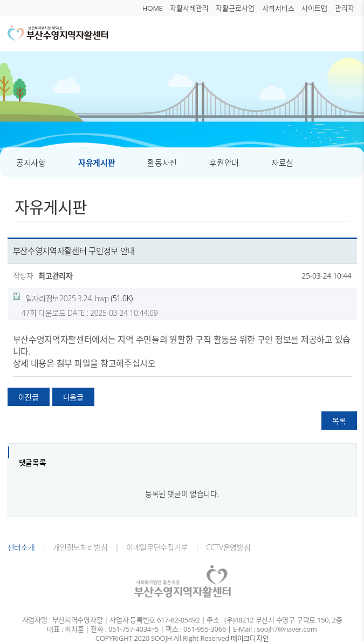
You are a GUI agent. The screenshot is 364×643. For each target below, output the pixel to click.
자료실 (282, 163)
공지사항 (31, 163)
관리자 (345, 8)
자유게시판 (97, 163)
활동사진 (162, 163)
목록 (339, 421)
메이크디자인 (250, 638)
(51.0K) (73, 298)
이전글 (29, 397)
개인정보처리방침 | (83, 547)
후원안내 (224, 163)
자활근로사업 (235, 8)
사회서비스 (278, 8)
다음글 (73, 397)
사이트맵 (314, 8)
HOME (153, 8)
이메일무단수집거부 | (159, 547)
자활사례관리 (189, 8)
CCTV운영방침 (225, 547)
